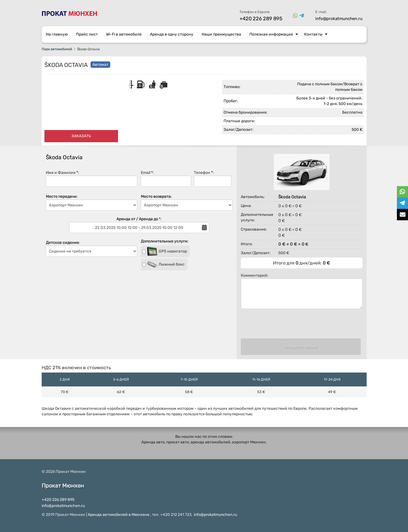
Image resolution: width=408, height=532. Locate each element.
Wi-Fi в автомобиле (124, 34)
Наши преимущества (221, 34)
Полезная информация (274, 34)
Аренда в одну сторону (172, 34)
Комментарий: (302, 291)
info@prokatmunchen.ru (339, 19)
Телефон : (213, 178)
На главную (57, 34)
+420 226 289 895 (261, 19)
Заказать (81, 136)
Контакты (316, 34)
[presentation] (301, 326)
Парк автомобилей (57, 49)
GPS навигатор (165, 251)
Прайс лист (87, 34)
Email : (166, 178)
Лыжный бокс (163, 264)
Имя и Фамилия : (92, 178)
